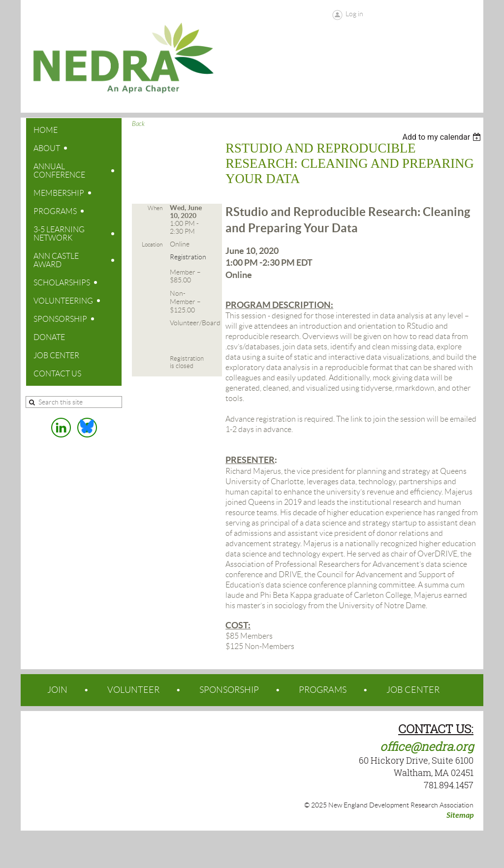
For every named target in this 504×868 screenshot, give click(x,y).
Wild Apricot (404, 849)
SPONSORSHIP (229, 690)
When (155, 208)
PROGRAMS (323, 690)
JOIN (57, 690)
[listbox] (443, 137)
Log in (354, 14)
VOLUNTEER (133, 690)
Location (152, 244)
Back (138, 124)
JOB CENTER (413, 690)
